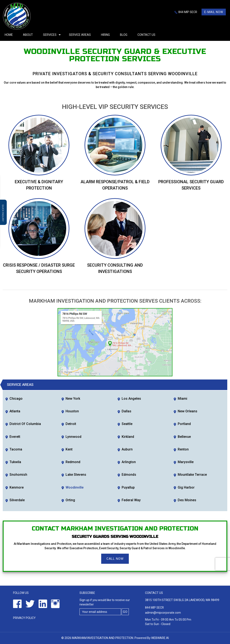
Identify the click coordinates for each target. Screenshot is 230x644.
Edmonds (129, 475)
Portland (184, 424)
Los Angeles (131, 399)
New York (73, 399)
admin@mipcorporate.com (163, 613)
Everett (15, 437)
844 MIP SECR (188, 12)
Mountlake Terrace (192, 475)
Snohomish (18, 475)
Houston (72, 411)
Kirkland (128, 437)
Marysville (186, 462)
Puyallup (128, 487)
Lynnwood (73, 437)
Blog (124, 35)
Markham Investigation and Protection (103, 638)
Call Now (115, 559)
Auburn (127, 449)
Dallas (126, 411)
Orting (70, 500)
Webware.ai (160, 638)
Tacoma (16, 449)
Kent (69, 449)
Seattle (127, 424)
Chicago (16, 399)
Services (50, 35)
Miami (182, 399)
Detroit (71, 424)
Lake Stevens (76, 475)
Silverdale (17, 500)
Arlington (129, 462)
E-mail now (214, 12)
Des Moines (187, 500)
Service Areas (80, 35)
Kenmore (17, 487)
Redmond (73, 462)
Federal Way (131, 500)
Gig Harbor (186, 487)
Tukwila (15, 462)
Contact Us (146, 35)
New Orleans (188, 411)
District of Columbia (25, 424)
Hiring (105, 35)
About (28, 35)
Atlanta (15, 411)
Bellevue (184, 437)
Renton (183, 449)
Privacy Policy (24, 618)
